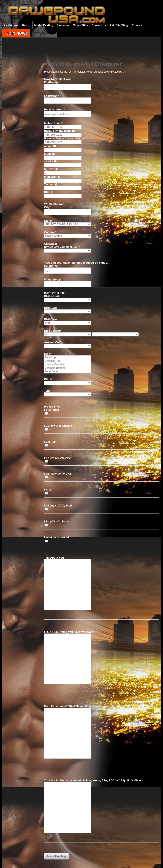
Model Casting (44, 25)
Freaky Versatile (67, 364)
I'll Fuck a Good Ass (57, 458)
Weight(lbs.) (53, 280)
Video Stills (80, 25)
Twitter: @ (51, 184)
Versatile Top (67, 361)
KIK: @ (49, 192)
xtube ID (50, 154)
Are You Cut (53, 342)
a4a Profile (51, 161)
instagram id (52, 177)
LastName (52, 96)
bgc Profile (51, 169)
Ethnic (49, 379)
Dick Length (53, 331)
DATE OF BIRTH (56, 293)
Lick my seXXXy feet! (58, 505)
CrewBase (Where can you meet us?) (62, 245)
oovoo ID (50, 146)
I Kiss (48, 490)
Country (50, 232)
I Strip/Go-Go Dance (57, 521)
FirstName (52, 82)
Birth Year (52, 319)
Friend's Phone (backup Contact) (66, 138)
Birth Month (53, 296)
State (48, 221)
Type (48, 391)
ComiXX (137, 25)
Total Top (67, 357)
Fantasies (63, 25)
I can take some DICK (58, 474)
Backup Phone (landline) (60, 131)
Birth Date (52, 308)
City (47, 207)
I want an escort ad (57, 537)
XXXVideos (11, 25)
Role (48, 354)
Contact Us (99, 25)
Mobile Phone (54, 123)
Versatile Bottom (67, 368)
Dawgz (26, 25)
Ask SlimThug (119, 25)
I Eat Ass (50, 442)
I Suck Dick (51, 410)
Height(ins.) (52, 266)
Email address (54, 109)
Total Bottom (67, 371)
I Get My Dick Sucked (58, 426)
